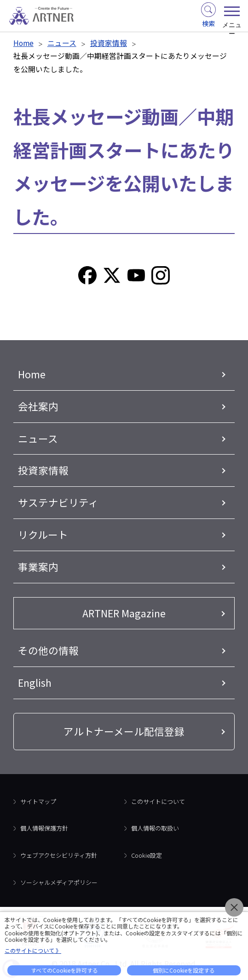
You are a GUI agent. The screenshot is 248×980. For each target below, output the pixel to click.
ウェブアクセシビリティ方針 (59, 855)
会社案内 (38, 406)
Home (23, 43)
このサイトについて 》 (33, 950)
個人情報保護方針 (44, 828)
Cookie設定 (147, 855)
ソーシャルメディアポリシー (59, 882)
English (35, 682)
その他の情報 (48, 650)
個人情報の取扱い (155, 828)
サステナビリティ (58, 502)
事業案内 (38, 567)
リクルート (43, 534)
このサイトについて (158, 801)
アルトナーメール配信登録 (124, 731)
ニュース (62, 43)
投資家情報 (109, 43)
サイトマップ (38, 801)
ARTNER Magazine (124, 613)
